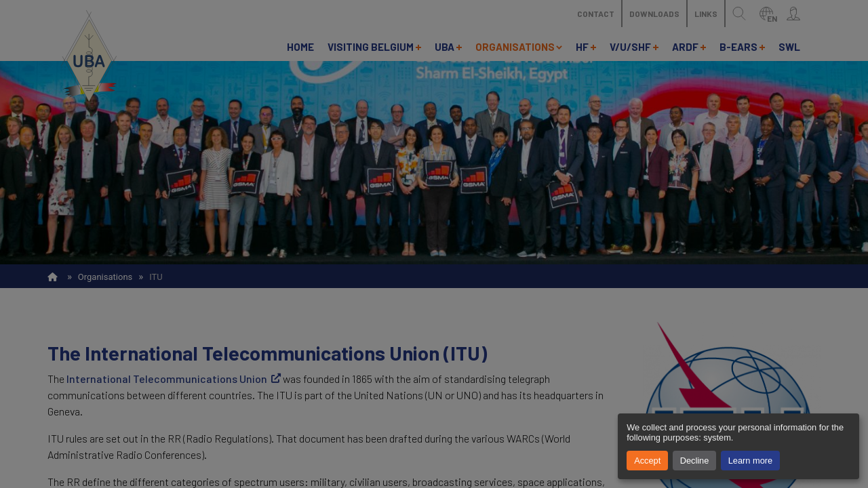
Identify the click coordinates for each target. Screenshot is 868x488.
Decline (695, 461)
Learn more (750, 461)
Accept (647, 461)
